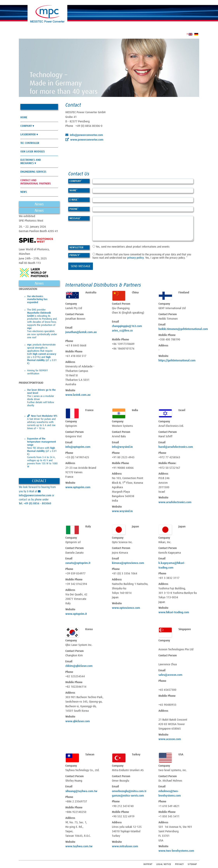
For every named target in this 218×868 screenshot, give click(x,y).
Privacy (75, 255)
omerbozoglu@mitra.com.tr (129, 791)
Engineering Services (33, 172)
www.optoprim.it (76, 614)
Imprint (148, 864)
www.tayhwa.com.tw (79, 846)
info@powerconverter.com (86, 135)
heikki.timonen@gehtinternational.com (183, 329)
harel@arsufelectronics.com (176, 447)
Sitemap (192, 864)
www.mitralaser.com (125, 846)
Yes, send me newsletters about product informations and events (131, 247)
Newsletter (76, 248)
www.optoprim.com (78, 487)
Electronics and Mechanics (31, 162)
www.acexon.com (170, 739)
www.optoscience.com (126, 608)
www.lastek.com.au (78, 395)
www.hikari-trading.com (174, 612)
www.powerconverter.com (87, 140)
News (24, 192)
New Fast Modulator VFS (44, 416)
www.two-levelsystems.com (176, 851)
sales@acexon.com (170, 675)
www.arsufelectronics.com (175, 502)
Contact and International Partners (36, 182)
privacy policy (135, 258)
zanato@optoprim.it (78, 563)
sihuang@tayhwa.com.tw (81, 791)
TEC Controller (30, 143)
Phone (74, 209)
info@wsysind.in (122, 447)
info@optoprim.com (78, 447)
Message (75, 218)
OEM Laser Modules (33, 152)
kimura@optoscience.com (128, 563)
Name (73, 190)
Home (24, 117)
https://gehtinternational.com (177, 361)
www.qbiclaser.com (78, 721)
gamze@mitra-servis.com (128, 796)
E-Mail (74, 200)
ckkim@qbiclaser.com (79, 666)
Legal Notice (164, 864)
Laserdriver (28, 135)
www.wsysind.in (122, 511)
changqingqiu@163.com (127, 326)
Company (76, 181)
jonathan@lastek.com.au (81, 332)
